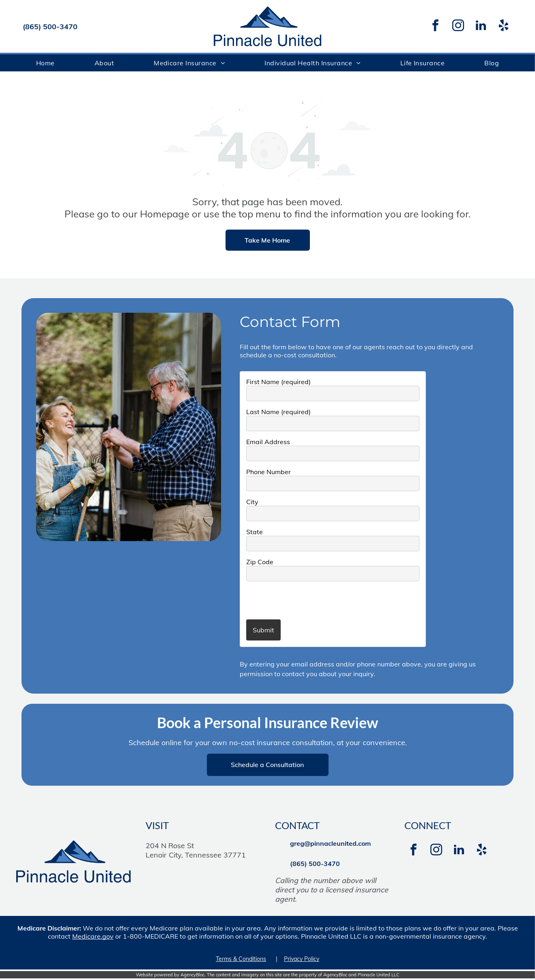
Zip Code (260, 562)
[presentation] (294, 600)
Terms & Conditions (241, 959)
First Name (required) (278, 382)
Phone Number (269, 472)
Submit (263, 630)
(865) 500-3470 (50, 27)
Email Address (268, 442)
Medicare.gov (93, 936)
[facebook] (435, 27)
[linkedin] (481, 27)
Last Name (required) (278, 412)
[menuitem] (45, 63)
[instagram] (458, 27)
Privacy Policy (302, 959)
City (252, 502)
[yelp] (503, 27)
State (255, 532)
